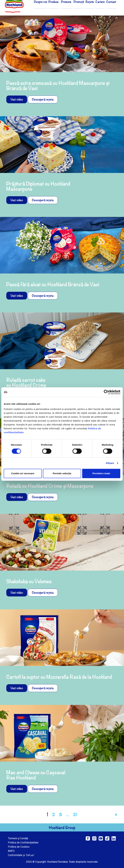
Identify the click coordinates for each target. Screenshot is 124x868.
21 (75, 814)
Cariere (101, 9)
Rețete (91, 9)
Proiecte (70, 9)
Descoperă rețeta (43, 99)
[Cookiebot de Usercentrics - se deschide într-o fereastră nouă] (106, 392)
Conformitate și (21, 855)
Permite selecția (62, 473)
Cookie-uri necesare (23, 473)
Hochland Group (62, 827)
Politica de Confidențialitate (23, 843)
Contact (112, 9)
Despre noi (47, 9)
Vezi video (17, 99)
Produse (59, 9)
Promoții (81, 9)
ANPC (11, 851)
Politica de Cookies (19, 847)
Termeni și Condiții (18, 838)
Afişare (110, 463)
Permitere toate (101, 473)
